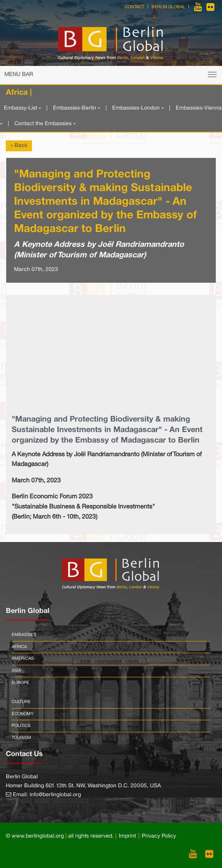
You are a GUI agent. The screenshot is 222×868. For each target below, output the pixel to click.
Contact (134, 7)
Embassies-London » (138, 108)
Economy (23, 714)
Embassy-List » (22, 108)
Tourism (21, 738)
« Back (19, 146)
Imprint (127, 836)
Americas (23, 659)
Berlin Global (168, 7)
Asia (16, 671)
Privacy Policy (159, 836)
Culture (21, 702)
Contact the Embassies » (45, 124)
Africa (19, 647)
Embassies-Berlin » (77, 108)
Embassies (24, 635)
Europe (20, 683)
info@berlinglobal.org (55, 795)
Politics (21, 726)
